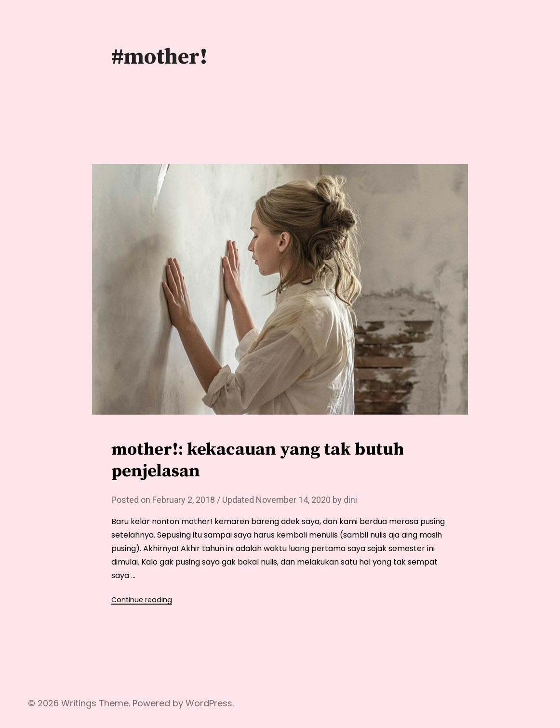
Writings (79, 703)
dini (350, 500)
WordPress (209, 703)
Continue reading (142, 600)
